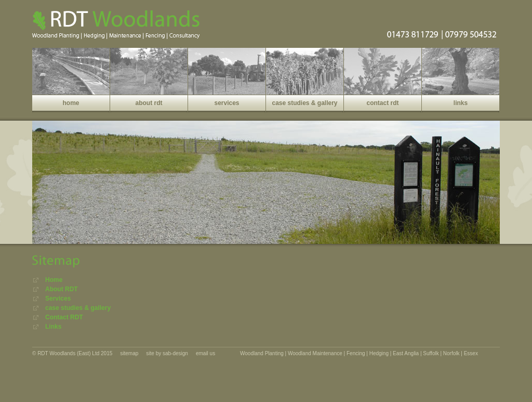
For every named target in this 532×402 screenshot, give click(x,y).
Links (53, 327)
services (227, 103)
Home (54, 280)
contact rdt (382, 103)
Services (58, 299)
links (461, 103)
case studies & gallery (304, 103)
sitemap (129, 353)
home (71, 103)
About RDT (62, 289)
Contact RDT (64, 317)
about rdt (149, 103)
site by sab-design (167, 353)
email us (205, 353)
